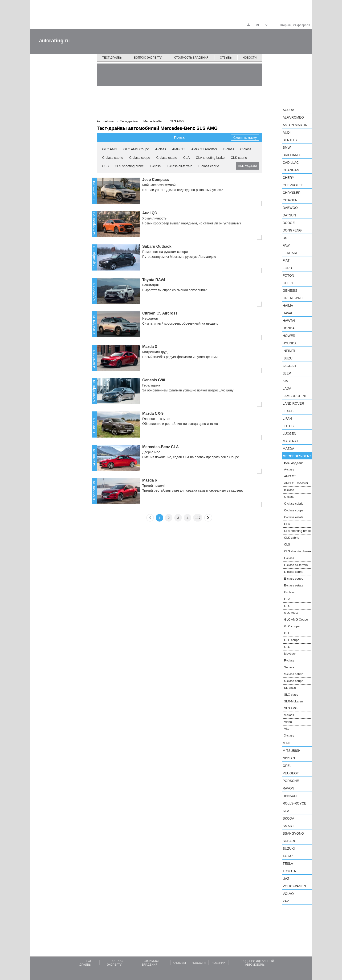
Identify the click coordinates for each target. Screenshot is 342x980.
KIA (285, 381)
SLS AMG (291, 708)
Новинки (218, 963)
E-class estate (294, 585)
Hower (289, 336)
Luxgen (289, 434)
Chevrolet (293, 185)
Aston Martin (295, 125)
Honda (289, 328)
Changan (291, 170)
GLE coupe (292, 640)
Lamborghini (294, 396)
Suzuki (289, 849)
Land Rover (293, 403)
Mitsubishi (292, 751)
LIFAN (287, 418)
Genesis (290, 291)
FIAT (286, 260)
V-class (289, 715)
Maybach (290, 654)
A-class (161, 149)
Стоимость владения (191, 58)
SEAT (287, 811)
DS (285, 238)
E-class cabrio (209, 166)
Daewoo (290, 208)
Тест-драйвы (112, 58)
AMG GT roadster (204, 149)
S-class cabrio (294, 674)
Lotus (288, 426)
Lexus (288, 411)
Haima (288, 306)
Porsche (291, 781)
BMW (287, 147)
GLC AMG (110, 149)
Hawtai (289, 321)
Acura (288, 110)
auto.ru (54, 41)
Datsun (289, 215)
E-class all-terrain (179, 166)
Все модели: (294, 463)
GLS (287, 647)
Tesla (288, 864)
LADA (287, 388)
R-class (289, 660)
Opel (287, 766)
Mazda (288, 449)
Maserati (291, 441)
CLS (105, 166)
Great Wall (293, 298)
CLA (186, 158)
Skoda (288, 818)
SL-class (290, 688)
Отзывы (226, 58)
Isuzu (288, 358)
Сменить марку (245, 138)
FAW (286, 245)
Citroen (290, 200)
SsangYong (293, 833)
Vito (287, 729)
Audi (287, 132)
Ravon (288, 788)
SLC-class (291, 695)
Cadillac (291, 163)
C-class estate (167, 158)
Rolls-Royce (294, 803)
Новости (250, 58)
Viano (288, 722)
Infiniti (289, 351)
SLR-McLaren (293, 701)
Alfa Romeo (293, 117)
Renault (290, 796)
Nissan (289, 758)
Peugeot (291, 773)
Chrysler (292, 193)
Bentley (290, 140)
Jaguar (289, 366)
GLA (287, 599)
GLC (287, 606)
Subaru (289, 841)
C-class (246, 149)
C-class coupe (140, 158)
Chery (288, 178)
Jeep (287, 373)
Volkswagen (294, 886)
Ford (287, 268)
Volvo (288, 894)
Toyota (289, 871)
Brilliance (292, 155)
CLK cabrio (239, 158)
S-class (289, 667)
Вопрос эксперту (148, 58)
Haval (288, 313)
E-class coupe (294, 579)
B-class (229, 149)
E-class (155, 166)
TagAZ (288, 856)
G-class (289, 592)
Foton (288, 275)
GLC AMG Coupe (136, 149)
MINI (286, 743)
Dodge (289, 223)
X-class (289, 735)
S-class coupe (294, 681)
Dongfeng (292, 230)
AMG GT (179, 149)
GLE (287, 633)
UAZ (286, 879)
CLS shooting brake (129, 166)
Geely (288, 283)
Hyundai (290, 343)
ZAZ (286, 901)
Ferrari (290, 253)
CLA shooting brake (210, 158)
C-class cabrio (113, 158)
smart (288, 826)
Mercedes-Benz (297, 456)
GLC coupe (292, 626)
